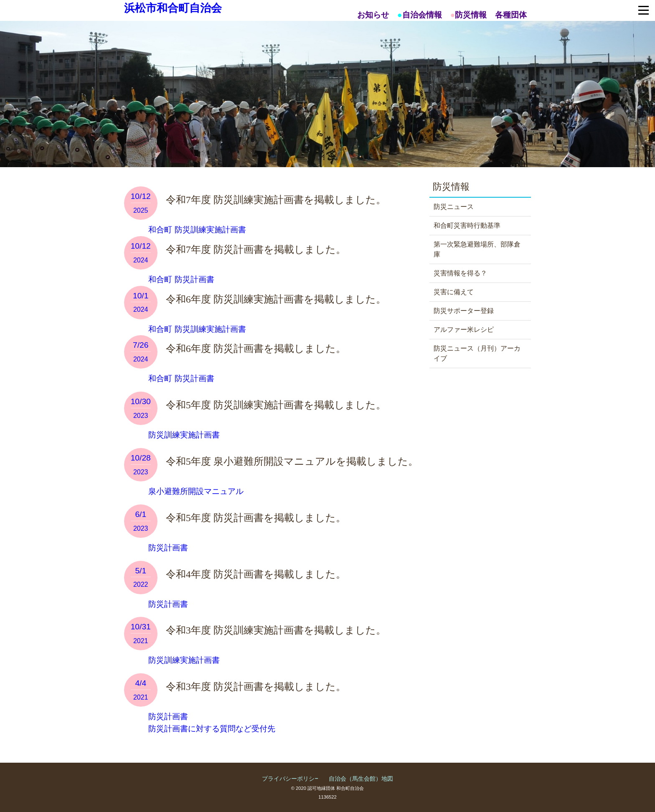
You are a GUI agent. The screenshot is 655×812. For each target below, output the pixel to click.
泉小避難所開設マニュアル (195, 491)
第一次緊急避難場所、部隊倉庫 (477, 249)
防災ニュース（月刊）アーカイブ (477, 353)
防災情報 (471, 15)
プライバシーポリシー (291, 779)
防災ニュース (454, 207)
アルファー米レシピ (464, 330)
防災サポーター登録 (464, 311)
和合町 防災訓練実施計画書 (196, 230)
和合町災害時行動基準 (467, 225)
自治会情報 (422, 15)
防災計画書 (167, 548)
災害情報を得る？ (460, 273)
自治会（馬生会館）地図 (361, 779)
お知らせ (373, 15)
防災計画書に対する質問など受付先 (211, 729)
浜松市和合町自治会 (173, 8)
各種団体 (511, 15)
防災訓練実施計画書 (183, 435)
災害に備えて (454, 292)
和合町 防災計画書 (180, 279)
